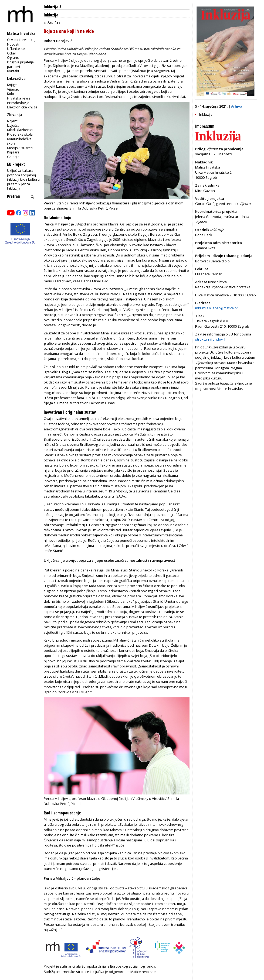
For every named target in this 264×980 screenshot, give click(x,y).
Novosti (13, 44)
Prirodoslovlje (18, 103)
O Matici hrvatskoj (21, 40)
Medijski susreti (20, 148)
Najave (12, 121)
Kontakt (13, 71)
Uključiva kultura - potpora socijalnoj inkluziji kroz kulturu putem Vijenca (23, 177)
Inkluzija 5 (53, 7)
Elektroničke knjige (22, 107)
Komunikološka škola (19, 141)
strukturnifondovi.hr (211, 339)
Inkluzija (14, 188)
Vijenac (13, 89)
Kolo (11, 94)
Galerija (13, 157)
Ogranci (13, 57)
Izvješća (13, 125)
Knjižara (13, 152)
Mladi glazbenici (20, 130)
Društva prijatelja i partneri (21, 64)
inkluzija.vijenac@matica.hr (217, 308)
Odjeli (12, 53)
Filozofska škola (20, 134)
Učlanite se (16, 49)
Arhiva (237, 106)
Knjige (12, 85)
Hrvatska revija (19, 98)
